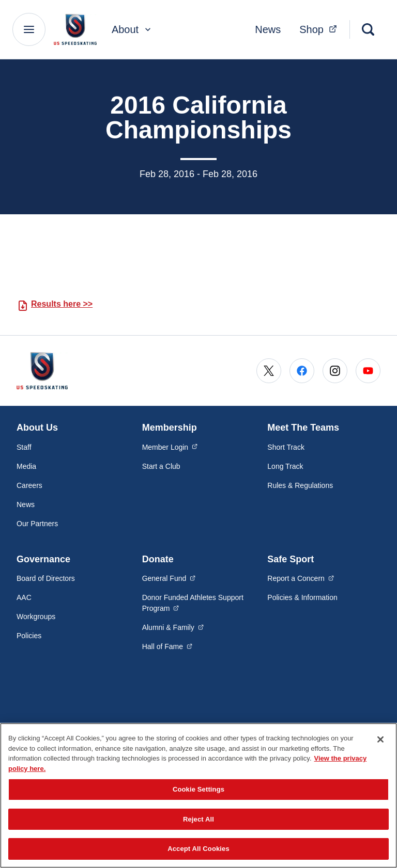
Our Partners (37, 524)
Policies (29, 636)
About (132, 29)
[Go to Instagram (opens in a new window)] (335, 371)
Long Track (285, 466)
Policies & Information (302, 597)
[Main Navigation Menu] (29, 29)
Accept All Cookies (198, 849)
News (268, 29)
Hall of (167, 646)
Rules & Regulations (300, 485)
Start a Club (161, 466)
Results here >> (62, 304)
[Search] (368, 29)
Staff (24, 447)
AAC (24, 597)
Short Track (286, 447)
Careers (29, 485)
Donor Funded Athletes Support (193, 603)
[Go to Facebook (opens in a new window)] (302, 371)
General (169, 578)
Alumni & (173, 627)
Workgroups (36, 617)
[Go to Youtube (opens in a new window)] (368, 371)
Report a (301, 578)
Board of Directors (46, 578)
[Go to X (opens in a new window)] (269, 371)
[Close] (380, 739)
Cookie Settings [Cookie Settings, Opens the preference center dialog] (198, 789)
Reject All (198, 819)
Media (26, 466)
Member (170, 447)
